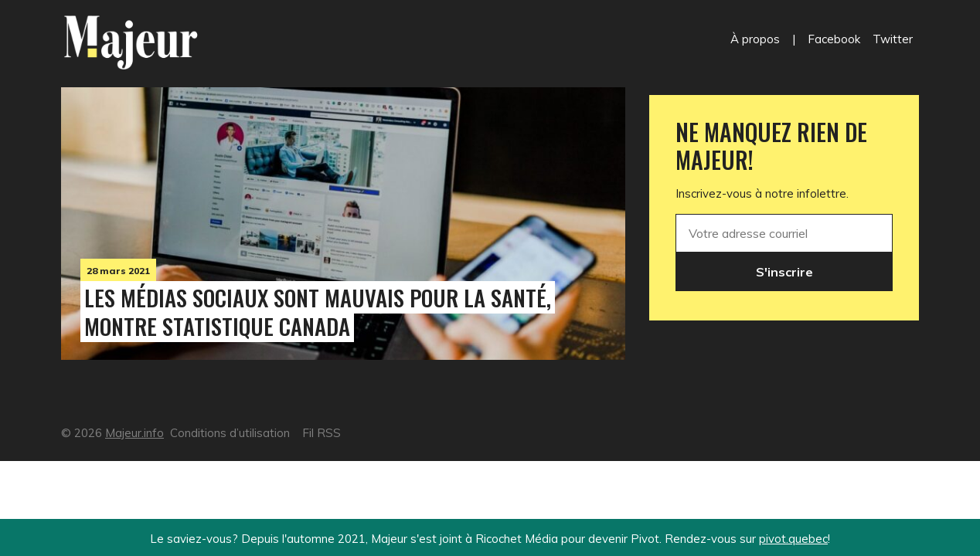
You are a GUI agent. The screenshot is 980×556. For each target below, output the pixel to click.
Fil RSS (322, 433)
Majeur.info (134, 433)
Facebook (834, 39)
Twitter (893, 39)
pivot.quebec (793, 539)
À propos (755, 39)
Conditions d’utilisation (230, 433)
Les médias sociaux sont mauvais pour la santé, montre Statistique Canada (318, 312)
